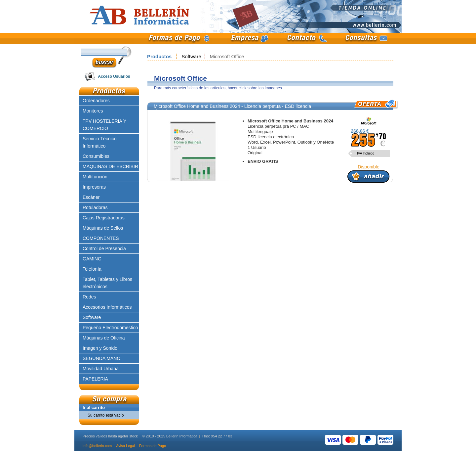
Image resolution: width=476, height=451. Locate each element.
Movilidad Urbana (101, 369)
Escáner (91, 197)
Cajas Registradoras (104, 218)
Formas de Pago (153, 446)
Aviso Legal (125, 446)
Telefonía (92, 269)
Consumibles (96, 156)
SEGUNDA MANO (101, 358)
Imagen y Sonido (100, 348)
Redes (89, 297)
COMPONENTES (101, 238)
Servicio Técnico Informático (99, 142)
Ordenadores (96, 101)
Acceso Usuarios (114, 76)
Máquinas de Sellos (103, 228)
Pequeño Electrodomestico (110, 328)
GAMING (92, 259)
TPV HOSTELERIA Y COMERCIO (104, 125)
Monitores (93, 111)
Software (191, 56)
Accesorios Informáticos (107, 307)
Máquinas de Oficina (104, 338)
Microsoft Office (227, 56)
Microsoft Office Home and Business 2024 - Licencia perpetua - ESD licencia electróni (232, 109)
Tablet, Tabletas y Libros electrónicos (107, 283)
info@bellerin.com (97, 446)
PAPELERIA (95, 379)
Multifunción (95, 177)
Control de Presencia (104, 248)
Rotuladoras (95, 207)
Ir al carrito (94, 407)
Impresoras (94, 187)
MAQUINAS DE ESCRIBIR (110, 166)
